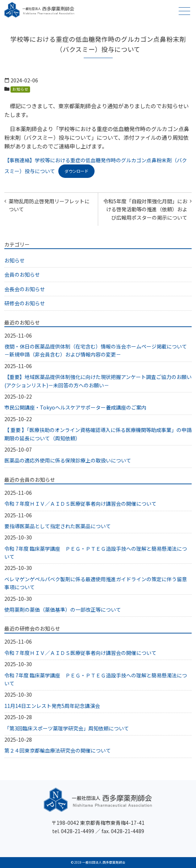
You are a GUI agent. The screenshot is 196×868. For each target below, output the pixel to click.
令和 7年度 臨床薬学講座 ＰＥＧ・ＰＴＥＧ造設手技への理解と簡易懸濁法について (96, 553)
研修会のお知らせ (25, 303)
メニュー (184, 11)
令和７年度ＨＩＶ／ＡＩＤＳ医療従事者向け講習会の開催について (80, 504)
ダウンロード (76, 171)
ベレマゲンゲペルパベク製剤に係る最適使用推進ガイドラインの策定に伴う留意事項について (96, 583)
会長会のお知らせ (25, 289)
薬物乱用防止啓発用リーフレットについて (49, 205)
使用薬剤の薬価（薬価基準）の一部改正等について (63, 610)
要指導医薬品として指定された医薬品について (58, 526)
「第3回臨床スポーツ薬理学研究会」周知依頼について (67, 728)
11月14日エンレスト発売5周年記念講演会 (52, 706)
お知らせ (20, 89)
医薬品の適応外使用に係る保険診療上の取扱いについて (68, 460)
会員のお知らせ (22, 274)
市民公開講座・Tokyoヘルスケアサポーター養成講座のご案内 (75, 407)
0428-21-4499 (78, 831)
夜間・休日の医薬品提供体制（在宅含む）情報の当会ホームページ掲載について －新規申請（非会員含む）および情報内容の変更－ (98, 350)
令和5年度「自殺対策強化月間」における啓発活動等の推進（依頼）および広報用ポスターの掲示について (145, 209)
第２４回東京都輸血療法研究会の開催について (58, 750)
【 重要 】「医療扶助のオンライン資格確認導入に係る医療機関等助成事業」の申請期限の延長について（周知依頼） (98, 434)
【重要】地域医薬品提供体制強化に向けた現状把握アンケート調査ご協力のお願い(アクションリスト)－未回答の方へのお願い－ (98, 381)
